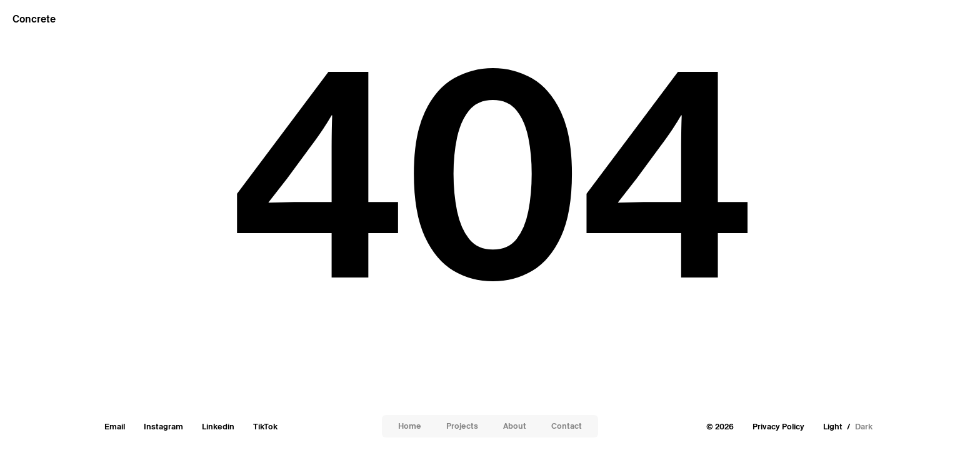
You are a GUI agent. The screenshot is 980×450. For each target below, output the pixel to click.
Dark (864, 427)
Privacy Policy (778, 427)
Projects (462, 426)
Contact (567, 426)
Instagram (163, 427)
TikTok (265, 427)
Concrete (34, 19)
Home (410, 426)
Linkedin (218, 427)
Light (833, 427)
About (515, 426)
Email (115, 427)
